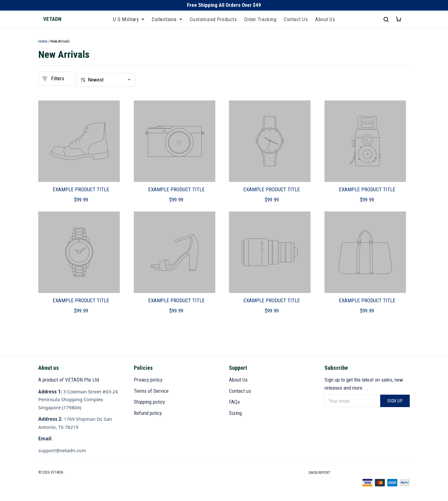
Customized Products (213, 19)
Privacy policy (148, 380)
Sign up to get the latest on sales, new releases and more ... (364, 384)
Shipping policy (149, 402)
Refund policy (148, 413)
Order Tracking (260, 19)
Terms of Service (151, 391)
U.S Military (129, 19)
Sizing (235, 413)
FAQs (234, 402)
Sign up (395, 401)
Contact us (240, 391)
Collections (167, 19)
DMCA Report (320, 473)
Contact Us (296, 19)
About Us (325, 19)
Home (43, 41)
